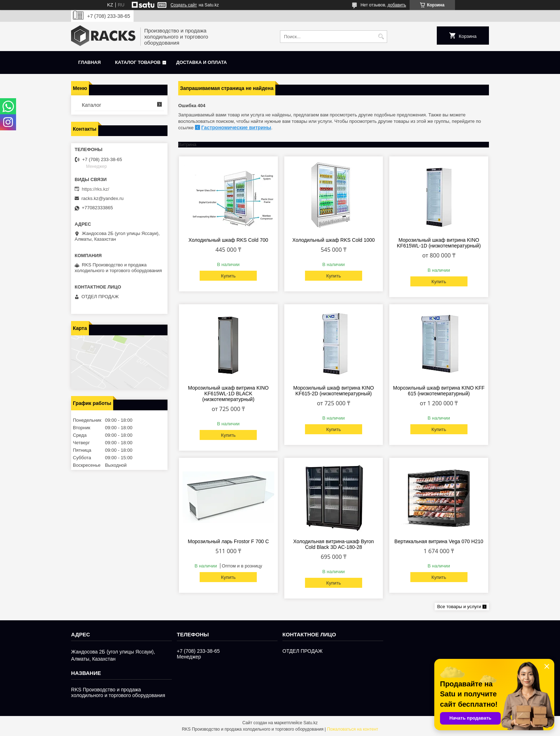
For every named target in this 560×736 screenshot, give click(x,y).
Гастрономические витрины (236, 127)
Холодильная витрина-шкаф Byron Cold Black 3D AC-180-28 (334, 544)
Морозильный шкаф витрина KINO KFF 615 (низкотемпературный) (439, 391)
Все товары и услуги (459, 607)
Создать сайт (184, 5)
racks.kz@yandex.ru (102, 198)
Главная (89, 62)
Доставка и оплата (201, 62)
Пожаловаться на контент (352, 729)
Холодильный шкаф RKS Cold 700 (228, 240)
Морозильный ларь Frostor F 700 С (228, 541)
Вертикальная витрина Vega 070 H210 (439, 541)
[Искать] (381, 37)
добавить (397, 5)
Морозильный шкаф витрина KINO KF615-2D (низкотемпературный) (334, 391)
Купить (228, 276)
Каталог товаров (138, 62)
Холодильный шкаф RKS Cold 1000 (334, 240)
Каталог (92, 105)
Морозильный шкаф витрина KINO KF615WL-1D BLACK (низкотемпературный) (228, 394)
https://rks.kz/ (96, 189)
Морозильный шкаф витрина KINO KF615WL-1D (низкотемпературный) (439, 243)
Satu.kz (310, 723)
